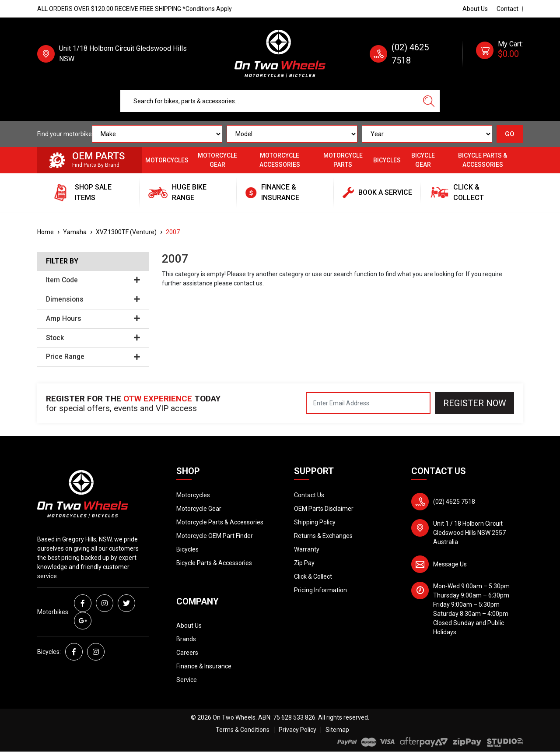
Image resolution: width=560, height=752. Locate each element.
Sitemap (337, 730)
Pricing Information (320, 590)
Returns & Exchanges (323, 536)
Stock (93, 338)
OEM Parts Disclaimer (324, 509)
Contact (507, 9)
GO (510, 134)
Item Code (93, 280)
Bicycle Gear (423, 160)
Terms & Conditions (243, 730)
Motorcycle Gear (217, 160)
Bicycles (387, 160)
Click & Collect (313, 576)
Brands (186, 639)
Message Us (450, 564)
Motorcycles (167, 160)
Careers (187, 653)
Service (187, 680)
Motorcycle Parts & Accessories (220, 522)
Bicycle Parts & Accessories (483, 160)
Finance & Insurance (204, 666)
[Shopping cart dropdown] (499, 54)
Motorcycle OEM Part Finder (215, 536)
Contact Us (309, 495)
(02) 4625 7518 (454, 502)
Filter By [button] (62, 261)
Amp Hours (93, 319)
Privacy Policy (297, 730)
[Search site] (429, 101)
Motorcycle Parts (343, 160)
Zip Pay (304, 563)
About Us (475, 9)
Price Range (93, 357)
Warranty (307, 549)
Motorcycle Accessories (280, 160)
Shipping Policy (315, 522)
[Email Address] (368, 403)
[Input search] (269, 101)
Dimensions (93, 299)
